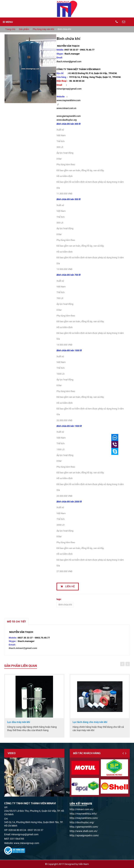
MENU (8, 22)
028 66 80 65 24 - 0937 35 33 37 (26, 830)
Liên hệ (68, 586)
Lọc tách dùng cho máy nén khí (90, 722)
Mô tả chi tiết (16, 621)
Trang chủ (10, 29)
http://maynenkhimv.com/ (84, 818)
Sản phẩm (24, 29)
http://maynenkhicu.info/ (83, 814)
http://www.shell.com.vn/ (84, 831)
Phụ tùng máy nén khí (43, 29)
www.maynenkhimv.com (68, 100)
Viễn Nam (84, 864)
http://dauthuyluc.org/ (82, 822)
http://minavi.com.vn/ (82, 809)
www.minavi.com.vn (66, 108)
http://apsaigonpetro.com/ (84, 835)
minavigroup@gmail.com (69, 89)
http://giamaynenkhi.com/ (84, 827)
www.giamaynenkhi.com (69, 116)
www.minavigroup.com (26, 843)
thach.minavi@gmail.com (69, 62)
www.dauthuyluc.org (67, 120)
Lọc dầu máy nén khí (19, 722)
